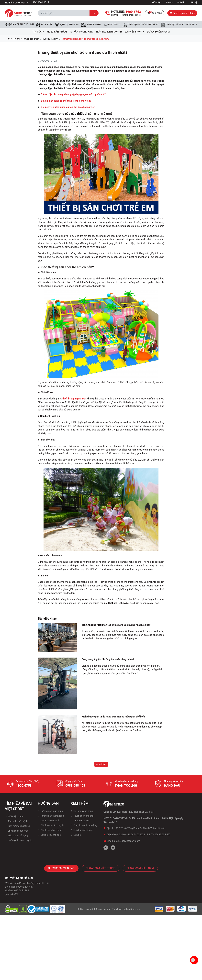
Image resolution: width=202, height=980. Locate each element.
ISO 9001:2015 (41, 2)
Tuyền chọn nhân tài (82, 816)
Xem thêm (101, 764)
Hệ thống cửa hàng (82, 811)
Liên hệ (193, 2)
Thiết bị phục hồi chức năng (141, 25)
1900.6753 (24, 785)
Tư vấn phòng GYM (81, 32)
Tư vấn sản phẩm (31, 39)
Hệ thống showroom (16, 3)
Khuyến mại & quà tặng (84, 825)
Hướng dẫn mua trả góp (19, 840)
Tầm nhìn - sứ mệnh (16, 821)
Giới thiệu (156, 2)
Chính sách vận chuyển (51, 825)
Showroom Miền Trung (101, 868)
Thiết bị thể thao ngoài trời (179, 25)
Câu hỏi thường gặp (49, 835)
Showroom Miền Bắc (61, 868)
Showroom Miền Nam (140, 868)
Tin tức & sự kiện (80, 821)
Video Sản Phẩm (57, 32)
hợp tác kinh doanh (109, 32)
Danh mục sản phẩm (182, 13)
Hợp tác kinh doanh (82, 830)
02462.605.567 (162, 835)
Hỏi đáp (181, 2)
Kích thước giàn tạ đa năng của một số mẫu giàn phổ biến (113, 717)
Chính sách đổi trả (48, 821)
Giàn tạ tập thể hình (19, 24)
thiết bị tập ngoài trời (74, 399)
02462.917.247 (145, 835)
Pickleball (112, 25)
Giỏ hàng (154, 13)
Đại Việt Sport (110, 909)
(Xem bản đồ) (11, 894)
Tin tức (169, 2)
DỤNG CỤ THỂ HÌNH (67, 25)
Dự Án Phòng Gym (158, 32)
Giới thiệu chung (15, 816)
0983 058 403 (75, 785)
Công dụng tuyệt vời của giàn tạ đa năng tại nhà (108, 659)
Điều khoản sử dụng (16, 836)
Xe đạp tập (44, 25)
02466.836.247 (127, 835)
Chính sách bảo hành (50, 830)
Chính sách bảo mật (17, 831)
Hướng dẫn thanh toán (51, 816)
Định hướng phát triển (17, 826)
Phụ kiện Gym (91, 25)
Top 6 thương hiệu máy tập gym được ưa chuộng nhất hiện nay (116, 625)
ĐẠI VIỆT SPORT (135, 32)
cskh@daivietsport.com (127, 841)
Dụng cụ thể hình (50, 39)
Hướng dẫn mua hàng (50, 811)
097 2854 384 (22, 891)
